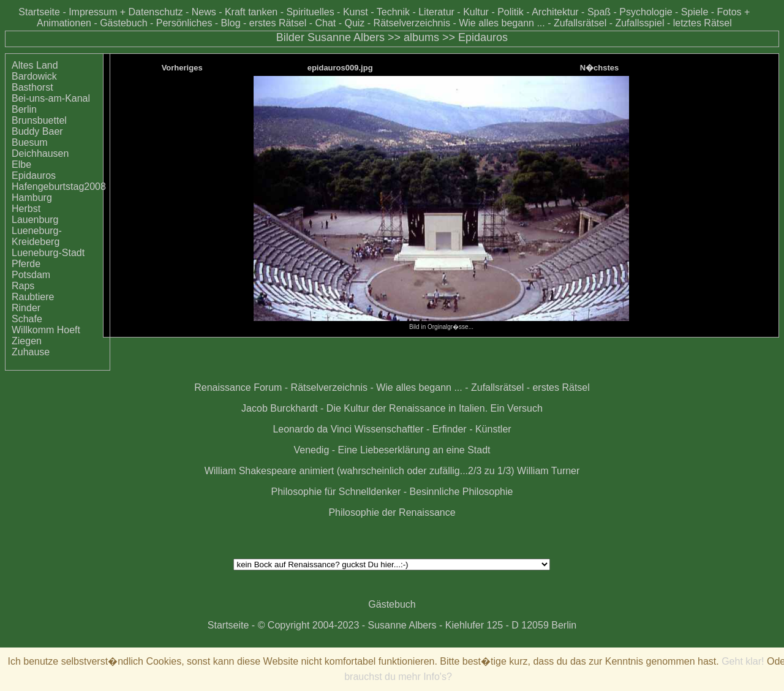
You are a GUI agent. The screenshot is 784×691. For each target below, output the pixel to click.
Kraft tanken (251, 12)
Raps (23, 286)
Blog (231, 23)
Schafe (27, 319)
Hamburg (32, 198)
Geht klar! (743, 661)
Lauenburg (35, 220)
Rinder (26, 308)
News (204, 12)
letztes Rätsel (703, 23)
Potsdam (31, 275)
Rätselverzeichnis (412, 23)
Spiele (695, 12)
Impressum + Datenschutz (126, 12)
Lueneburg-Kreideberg (37, 236)
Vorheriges (182, 68)
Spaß (599, 12)
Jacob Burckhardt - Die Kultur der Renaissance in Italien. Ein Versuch (392, 408)
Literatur (436, 12)
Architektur (555, 12)
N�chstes (600, 68)
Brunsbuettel (39, 120)
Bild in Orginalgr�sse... (441, 323)
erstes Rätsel (278, 23)
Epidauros (483, 37)
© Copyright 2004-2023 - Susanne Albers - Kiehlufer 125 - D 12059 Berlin (417, 625)
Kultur (476, 12)
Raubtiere (33, 297)
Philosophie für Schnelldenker (336, 492)
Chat (325, 23)
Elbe (21, 164)
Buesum (30, 142)
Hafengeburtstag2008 (59, 187)
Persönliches (184, 23)
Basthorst (32, 87)
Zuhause (31, 352)
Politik (511, 12)
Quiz (354, 23)
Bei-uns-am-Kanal (51, 98)
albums (421, 37)
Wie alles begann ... (502, 23)
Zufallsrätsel (580, 23)
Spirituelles (310, 12)
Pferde (26, 264)
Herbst (26, 209)
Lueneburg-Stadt (48, 253)
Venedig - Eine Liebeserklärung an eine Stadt (392, 450)
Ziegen (27, 341)
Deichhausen (40, 153)
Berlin (24, 109)
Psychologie (646, 12)
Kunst (356, 12)
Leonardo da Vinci (312, 429)
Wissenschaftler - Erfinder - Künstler (433, 429)
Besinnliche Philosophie (461, 492)
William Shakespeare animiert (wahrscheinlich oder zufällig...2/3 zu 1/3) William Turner (392, 471)
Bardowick (34, 76)
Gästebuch (123, 23)
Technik (393, 12)
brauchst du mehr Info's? (398, 677)
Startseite (39, 12)
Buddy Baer (37, 131)
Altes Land (35, 65)
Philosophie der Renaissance (392, 512)
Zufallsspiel (639, 23)
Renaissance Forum (238, 387)
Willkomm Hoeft (46, 330)
